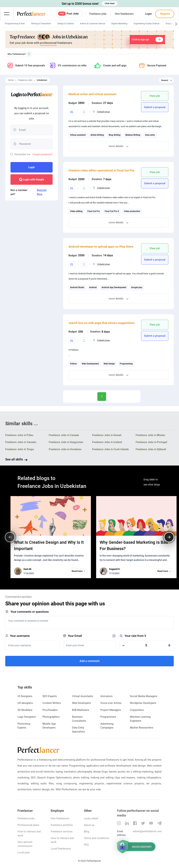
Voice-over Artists (111, 703)
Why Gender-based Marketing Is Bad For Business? (134, 545)
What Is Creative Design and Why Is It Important (49, 545)
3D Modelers (25, 710)
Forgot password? (43, 154)
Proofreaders (50, 710)
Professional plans (28, 825)
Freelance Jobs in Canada (64, 435)
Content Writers (52, 703)
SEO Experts (50, 696)
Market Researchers (142, 728)
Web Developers (81, 703)
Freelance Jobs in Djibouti (151, 449)
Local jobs (24, 852)
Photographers (51, 717)
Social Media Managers (144, 696)
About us (89, 825)
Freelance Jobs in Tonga (19, 449)
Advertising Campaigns (107, 726)
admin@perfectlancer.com (147, 831)
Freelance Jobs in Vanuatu (21, 442)
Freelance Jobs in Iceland (107, 442)
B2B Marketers (81, 710)
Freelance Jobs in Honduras (65, 449)
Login (148, 14)
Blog (87, 832)
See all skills (14, 459)
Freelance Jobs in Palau (19, 435)
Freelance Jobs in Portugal (151, 442)
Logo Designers (27, 717)
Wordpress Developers (143, 703)
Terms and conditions (97, 838)
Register (165, 14)
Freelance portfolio (62, 825)
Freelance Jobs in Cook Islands (110, 449)
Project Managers (111, 710)
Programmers (108, 717)
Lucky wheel (91, 818)
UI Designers (25, 696)
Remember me (22, 154)
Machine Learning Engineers (140, 719)
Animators (106, 696)
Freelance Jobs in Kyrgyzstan (66, 442)
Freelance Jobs (25, 80)
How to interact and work (29, 834)
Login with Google (32, 180)
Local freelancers (61, 849)
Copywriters (137, 710)
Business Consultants (79, 719)
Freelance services (62, 832)
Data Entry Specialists (78, 730)
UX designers (25, 703)
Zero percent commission (25, 844)
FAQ (86, 845)
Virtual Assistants (83, 696)
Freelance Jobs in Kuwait (107, 435)
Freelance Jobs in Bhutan (150, 435)
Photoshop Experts (24, 726)
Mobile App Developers (49, 726)
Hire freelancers (124, 14)
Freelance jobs (98, 14)
